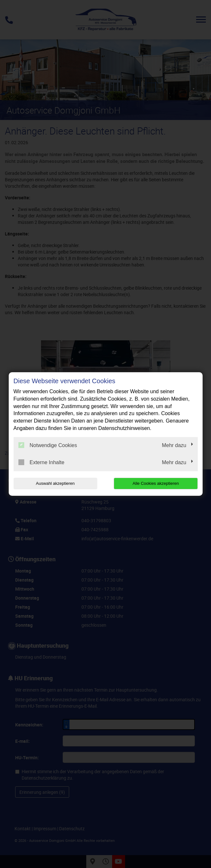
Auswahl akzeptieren (55, 483)
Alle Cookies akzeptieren (156, 483)
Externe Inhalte (42, 462)
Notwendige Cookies (48, 445)
